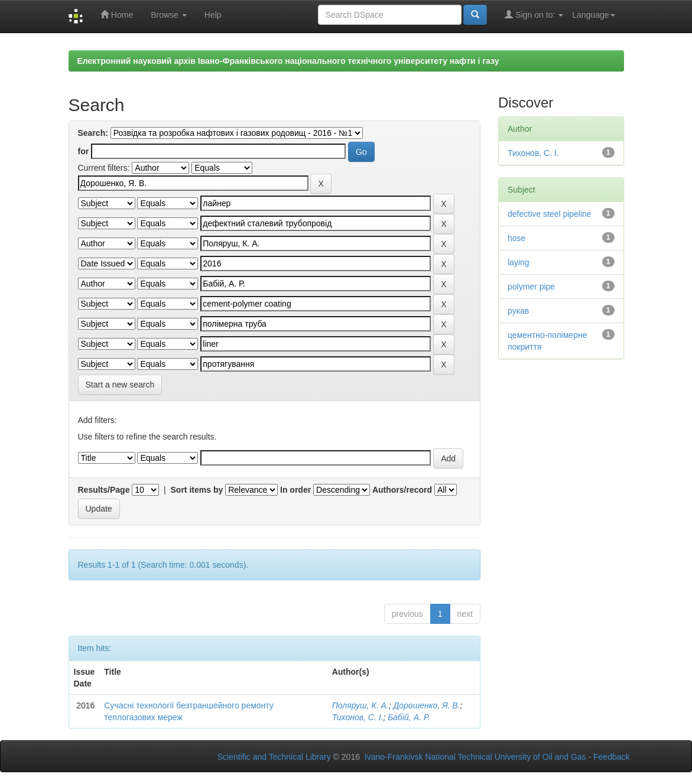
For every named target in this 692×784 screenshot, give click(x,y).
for (84, 151)
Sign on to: (534, 14)
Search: (93, 133)
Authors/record (402, 490)
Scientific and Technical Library (274, 757)
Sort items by (197, 490)
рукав (518, 311)
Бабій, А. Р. (409, 717)
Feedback (611, 757)
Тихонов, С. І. (358, 717)
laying (519, 262)
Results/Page (104, 490)
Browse (169, 15)
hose (516, 238)
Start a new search (120, 385)
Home (117, 14)
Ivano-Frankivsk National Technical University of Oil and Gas (475, 757)
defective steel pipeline (550, 214)
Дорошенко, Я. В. (426, 705)
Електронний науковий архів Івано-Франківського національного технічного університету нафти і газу (288, 61)
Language (593, 15)
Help (213, 15)
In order (295, 490)
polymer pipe (531, 287)
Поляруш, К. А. (360, 705)
